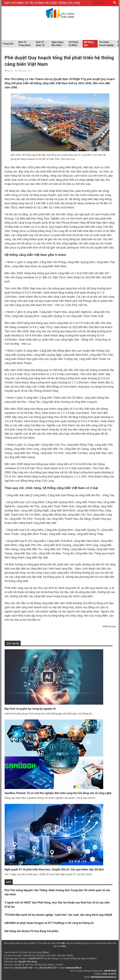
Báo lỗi (9, 71)
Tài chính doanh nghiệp (107, 44)
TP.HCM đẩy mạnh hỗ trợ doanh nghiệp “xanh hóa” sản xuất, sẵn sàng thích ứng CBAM (58, 915)
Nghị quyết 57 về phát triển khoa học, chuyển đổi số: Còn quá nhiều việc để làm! (54, 869)
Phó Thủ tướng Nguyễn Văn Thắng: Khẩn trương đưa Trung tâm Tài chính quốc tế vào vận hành (57, 892)
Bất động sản (89, 44)
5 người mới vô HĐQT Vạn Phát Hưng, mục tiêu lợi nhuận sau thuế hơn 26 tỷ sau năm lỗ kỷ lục (57, 905)
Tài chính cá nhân (73, 44)
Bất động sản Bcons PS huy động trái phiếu (32, 931)
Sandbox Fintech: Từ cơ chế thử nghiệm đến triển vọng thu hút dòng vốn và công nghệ (58, 793)
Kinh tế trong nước (25, 44)
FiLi (63, 943)
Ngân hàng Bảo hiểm (57, 44)
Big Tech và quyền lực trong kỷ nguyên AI (30, 709)
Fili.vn (46, 952)
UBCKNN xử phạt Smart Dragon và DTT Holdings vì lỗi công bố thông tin (49, 923)
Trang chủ (8, 44)
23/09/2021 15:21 (23, 71)
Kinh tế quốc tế (40, 44)
